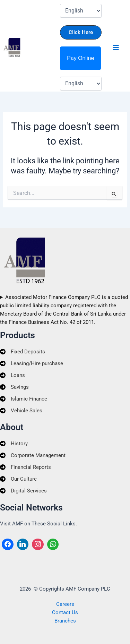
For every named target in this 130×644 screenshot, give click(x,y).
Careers (65, 604)
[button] (81, 32)
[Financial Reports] (25, 467)
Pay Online (80, 58)
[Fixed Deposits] (23, 352)
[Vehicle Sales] (21, 411)
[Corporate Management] (33, 455)
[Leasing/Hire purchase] (32, 363)
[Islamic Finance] (24, 399)
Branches (65, 621)
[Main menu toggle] (116, 48)
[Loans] (12, 375)
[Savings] (14, 387)
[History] (14, 444)
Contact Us (65, 612)
